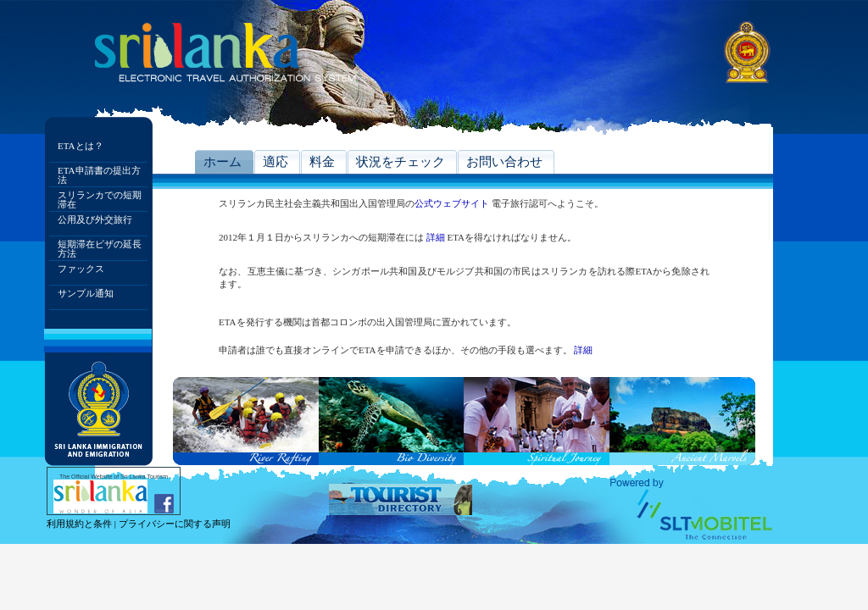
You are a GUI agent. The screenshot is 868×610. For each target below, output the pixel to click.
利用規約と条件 (79, 524)
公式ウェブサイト (452, 203)
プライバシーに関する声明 (175, 524)
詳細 (436, 237)
